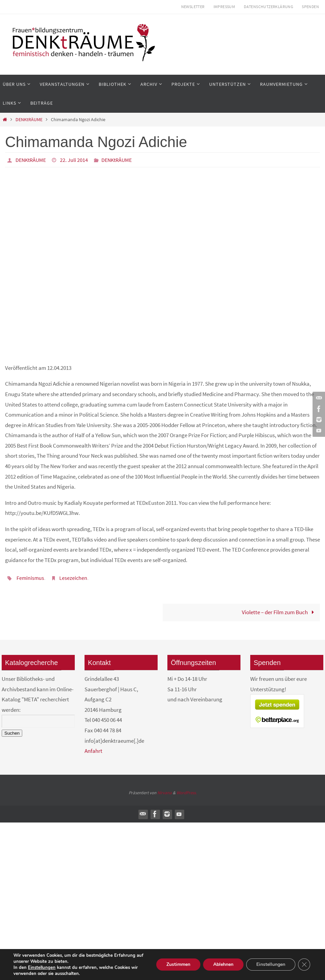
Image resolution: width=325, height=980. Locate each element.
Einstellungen (42, 968)
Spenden (310, 7)
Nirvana (165, 793)
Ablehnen (223, 964)
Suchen (12, 733)
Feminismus (30, 578)
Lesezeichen (73, 578)
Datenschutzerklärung (268, 7)
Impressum (224, 7)
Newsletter (193, 7)
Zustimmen (178, 964)
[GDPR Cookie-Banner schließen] (304, 965)
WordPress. (187, 793)
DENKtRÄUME (29, 120)
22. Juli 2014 (74, 160)
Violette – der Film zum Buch (279, 612)
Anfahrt (93, 751)
